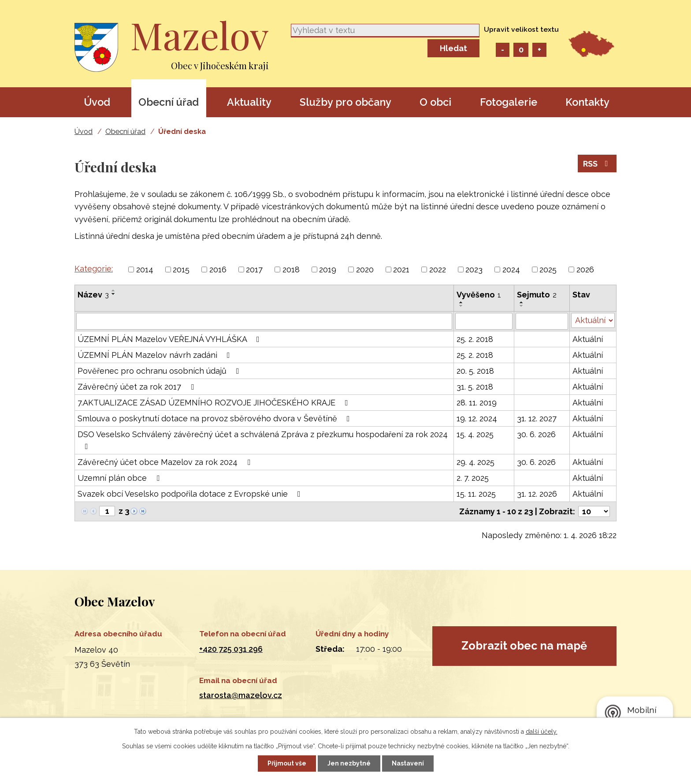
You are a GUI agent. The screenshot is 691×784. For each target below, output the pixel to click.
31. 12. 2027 (537, 418)
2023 (474, 269)
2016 (218, 269)
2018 (291, 269)
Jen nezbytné (349, 763)
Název (93, 295)
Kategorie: (94, 269)
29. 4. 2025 (476, 462)
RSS (597, 164)
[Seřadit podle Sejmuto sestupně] (522, 306)
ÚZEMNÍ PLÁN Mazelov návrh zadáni (156, 355)
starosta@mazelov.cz (241, 695)
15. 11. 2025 (476, 494)
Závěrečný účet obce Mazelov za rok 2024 (166, 462)
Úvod (97, 102)
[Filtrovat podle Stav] (593, 320)
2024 (511, 269)
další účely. (542, 732)
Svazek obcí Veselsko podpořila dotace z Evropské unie (191, 494)
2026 (585, 269)
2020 (365, 269)
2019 (328, 269)
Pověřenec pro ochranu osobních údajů (160, 371)
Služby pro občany (345, 102)
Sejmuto (537, 295)
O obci (435, 102)
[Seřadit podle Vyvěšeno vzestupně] (461, 302)
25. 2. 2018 (475, 339)
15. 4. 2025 (475, 434)
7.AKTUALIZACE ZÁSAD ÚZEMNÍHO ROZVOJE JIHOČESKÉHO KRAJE (215, 403)
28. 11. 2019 (477, 403)
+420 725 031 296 (231, 649)
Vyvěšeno (479, 295)
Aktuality (249, 102)
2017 (254, 269)
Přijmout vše (287, 763)
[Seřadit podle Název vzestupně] (114, 290)
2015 (181, 269)
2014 (145, 269)
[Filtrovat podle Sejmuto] (542, 321)
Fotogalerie (509, 102)
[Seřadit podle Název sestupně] (114, 294)
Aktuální (588, 339)
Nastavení (408, 763)
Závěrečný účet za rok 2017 (137, 387)
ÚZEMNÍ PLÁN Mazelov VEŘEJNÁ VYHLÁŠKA (170, 339)
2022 (438, 269)
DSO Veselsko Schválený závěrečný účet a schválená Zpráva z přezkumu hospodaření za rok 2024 (263, 440)
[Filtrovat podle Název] (264, 321)
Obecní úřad (169, 102)
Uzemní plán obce (120, 478)
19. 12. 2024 (477, 418)
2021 (401, 269)
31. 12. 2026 (537, 494)
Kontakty (587, 102)
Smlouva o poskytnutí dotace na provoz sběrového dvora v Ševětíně (215, 418)
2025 (548, 269)
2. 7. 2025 (473, 478)
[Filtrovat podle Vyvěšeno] (484, 321)
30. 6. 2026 (536, 434)
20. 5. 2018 (475, 371)
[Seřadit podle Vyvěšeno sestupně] (461, 306)
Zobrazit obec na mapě (524, 646)
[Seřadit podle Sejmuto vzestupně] (522, 302)
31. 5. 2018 (475, 387)
